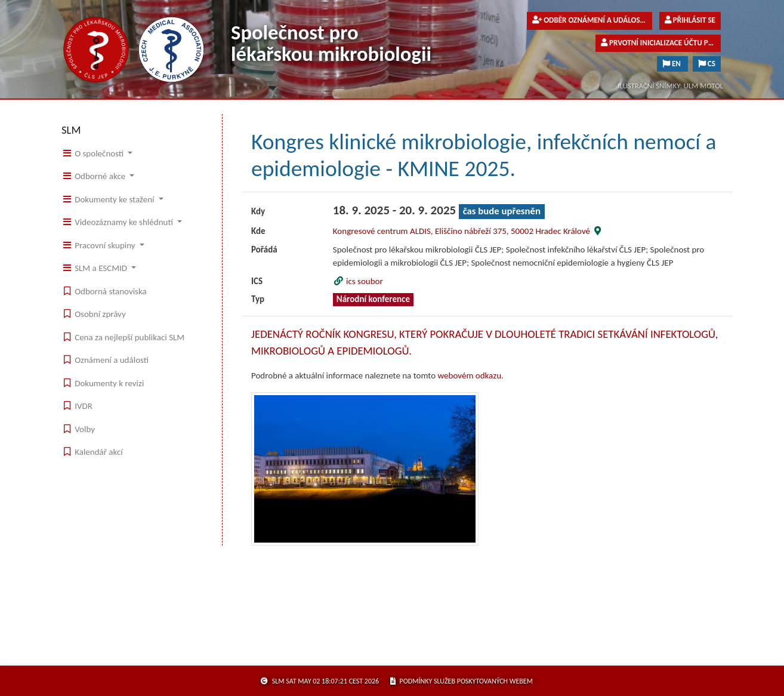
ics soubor (358, 281)
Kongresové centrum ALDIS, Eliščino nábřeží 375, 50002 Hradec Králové (468, 231)
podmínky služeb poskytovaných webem (462, 681)
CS (707, 64)
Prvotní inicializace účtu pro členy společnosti (661, 43)
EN (672, 64)
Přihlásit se (690, 20)
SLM (71, 130)
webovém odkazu (470, 375)
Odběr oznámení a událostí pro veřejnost (592, 20)
